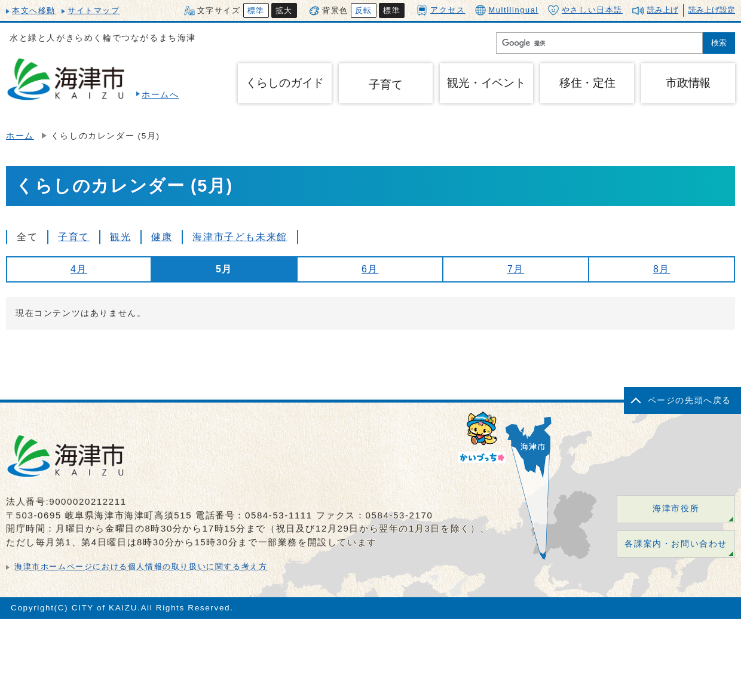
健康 (162, 237)
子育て (385, 85)
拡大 (284, 10)
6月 (370, 269)
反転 (364, 10)
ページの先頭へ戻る (690, 400)
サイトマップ (94, 10)
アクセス (441, 10)
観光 (120, 237)
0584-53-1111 (279, 515)
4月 (79, 269)
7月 (516, 269)
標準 (256, 10)
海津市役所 (676, 509)
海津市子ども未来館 (240, 237)
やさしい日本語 (585, 10)
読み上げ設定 (712, 10)
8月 (662, 269)
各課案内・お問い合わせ (676, 544)
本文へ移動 (34, 10)
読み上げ (663, 10)
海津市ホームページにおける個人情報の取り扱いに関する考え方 (141, 567)
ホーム (20, 136)
